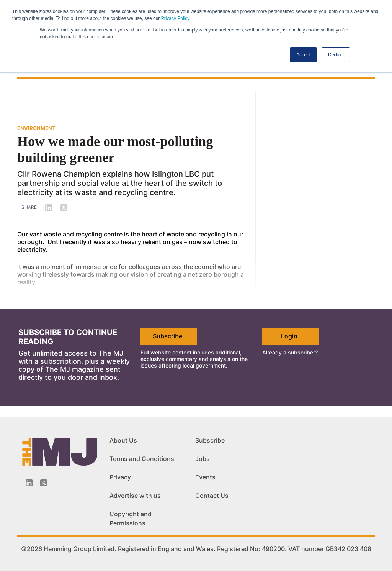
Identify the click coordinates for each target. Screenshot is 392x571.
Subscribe (167, 336)
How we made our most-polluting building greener (115, 149)
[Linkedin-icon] (29, 483)
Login (289, 336)
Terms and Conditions (142, 459)
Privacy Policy (175, 18)
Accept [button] (303, 55)
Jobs (203, 459)
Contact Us (212, 496)
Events (205, 477)
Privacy (120, 477)
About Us (123, 440)
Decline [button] (336, 55)
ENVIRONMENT (36, 128)
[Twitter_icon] (44, 483)
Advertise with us (135, 496)
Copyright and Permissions (131, 518)
